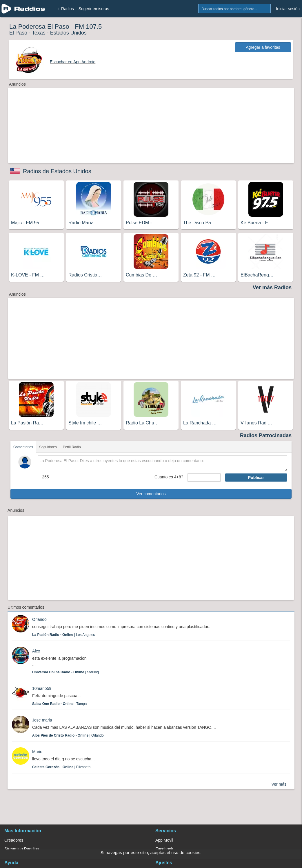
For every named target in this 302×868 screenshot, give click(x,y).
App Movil (164, 840)
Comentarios (23, 447)
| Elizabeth (61, 767)
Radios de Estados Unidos (57, 171)
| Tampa (59, 704)
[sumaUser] (204, 478)
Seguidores (48, 447)
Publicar (256, 478)
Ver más (279, 784)
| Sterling (66, 672)
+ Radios (66, 9)
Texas (39, 33)
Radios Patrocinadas (266, 435)
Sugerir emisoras (94, 9)
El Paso (18, 33)
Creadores (14, 840)
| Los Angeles (64, 635)
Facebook (164, 849)
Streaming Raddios (22, 849)
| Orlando (68, 735)
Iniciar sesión (288, 9)
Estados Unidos (68, 33)
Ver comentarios (151, 494)
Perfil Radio (72, 447)
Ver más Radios (272, 287)
